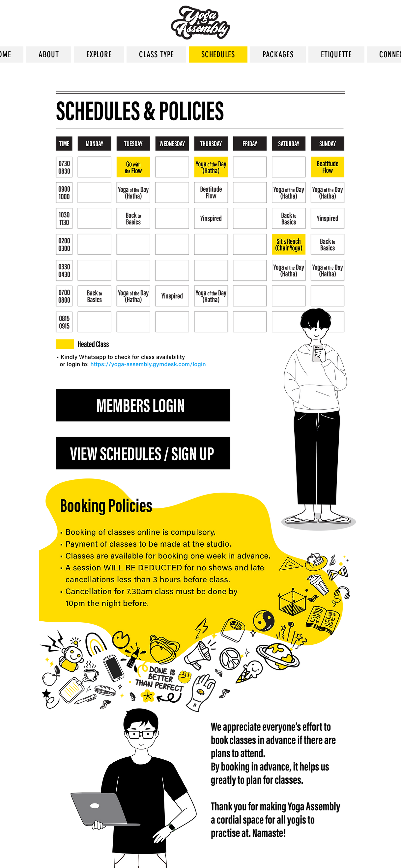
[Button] (143, 454)
